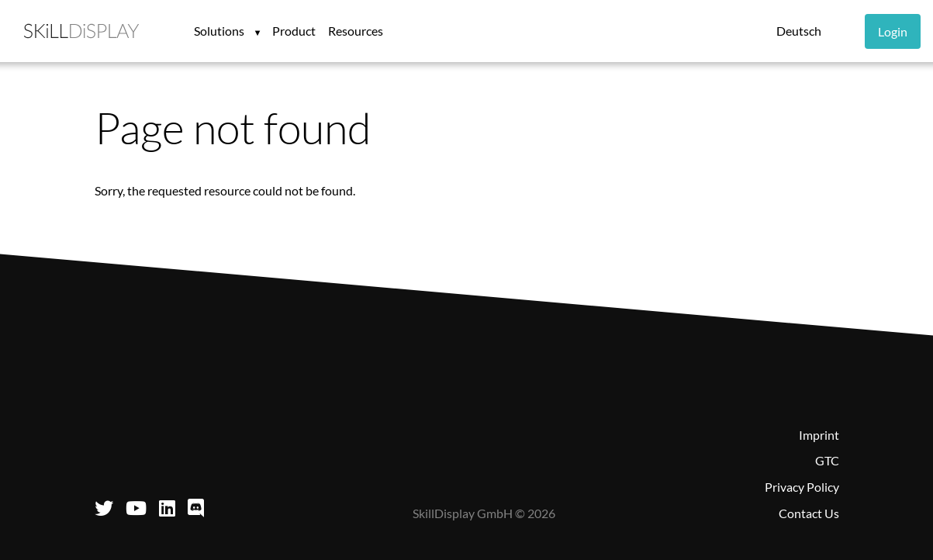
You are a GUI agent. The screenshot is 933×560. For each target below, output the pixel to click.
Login (893, 31)
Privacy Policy (802, 487)
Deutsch (799, 31)
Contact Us (809, 513)
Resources (356, 31)
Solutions (220, 31)
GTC (827, 460)
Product (294, 31)
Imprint (819, 435)
